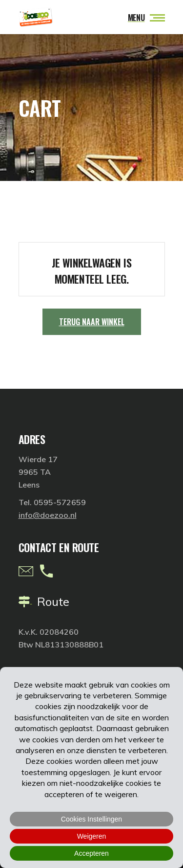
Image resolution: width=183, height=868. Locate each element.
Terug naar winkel (92, 322)
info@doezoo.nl (48, 515)
